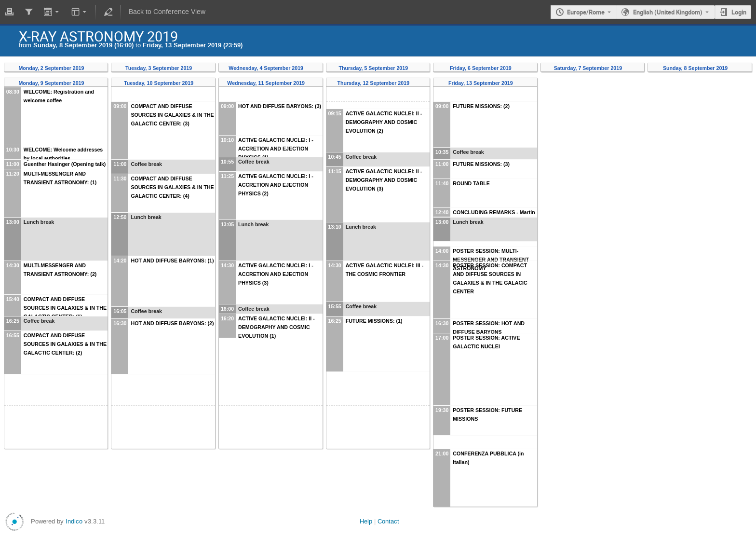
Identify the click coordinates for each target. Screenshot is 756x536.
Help (366, 521)
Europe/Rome (586, 12)
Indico (74, 521)
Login (739, 12)
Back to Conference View (167, 12)
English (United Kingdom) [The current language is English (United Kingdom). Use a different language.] (668, 12)
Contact (388, 521)
